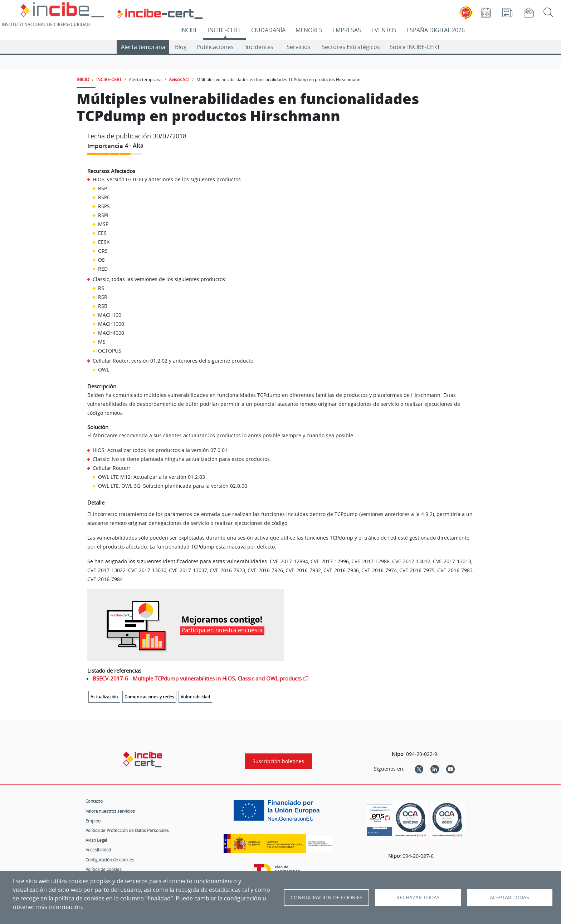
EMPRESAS (347, 30)
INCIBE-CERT (224, 30)
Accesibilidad (98, 850)
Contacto (94, 801)
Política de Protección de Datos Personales (127, 830)
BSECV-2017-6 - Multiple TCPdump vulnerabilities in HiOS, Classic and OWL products (197, 678)
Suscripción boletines (278, 761)
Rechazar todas (418, 898)
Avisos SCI (179, 79)
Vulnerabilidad (195, 697)
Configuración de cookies (110, 860)
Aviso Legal (96, 840)
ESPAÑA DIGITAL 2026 (436, 30)
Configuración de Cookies (326, 898)
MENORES (309, 30)
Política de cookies (104, 869)
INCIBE (189, 30)
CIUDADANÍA (268, 30)
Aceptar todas (509, 898)
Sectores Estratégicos (351, 47)
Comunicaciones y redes (149, 697)
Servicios (299, 47)
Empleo (93, 821)
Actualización (104, 697)
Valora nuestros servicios (110, 811)
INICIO (83, 79)
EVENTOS (384, 30)
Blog (181, 47)
